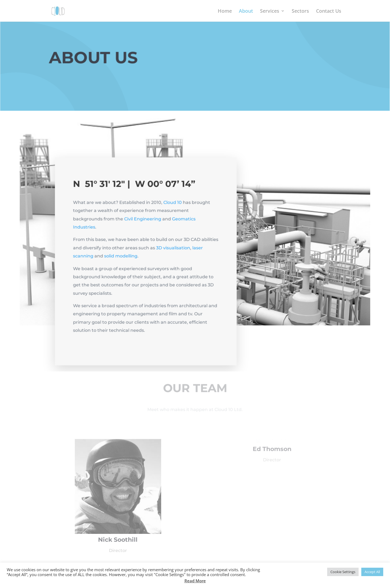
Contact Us (329, 12)
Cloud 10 (173, 205)
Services (270, 12)
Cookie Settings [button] (343, 572)
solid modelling (121, 258)
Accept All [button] (372, 572)
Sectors (300, 12)
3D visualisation (173, 250)
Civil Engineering (143, 221)
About (246, 12)
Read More (195, 581)
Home (225, 12)
